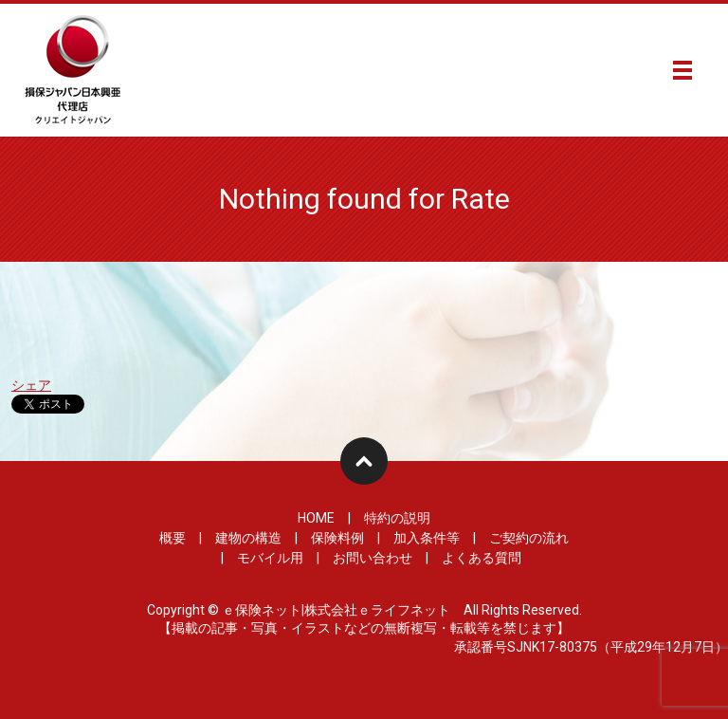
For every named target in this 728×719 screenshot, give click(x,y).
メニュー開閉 (682, 70)
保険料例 (337, 538)
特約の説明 (397, 518)
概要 (173, 538)
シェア (31, 385)
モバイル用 (270, 558)
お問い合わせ (373, 558)
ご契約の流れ (529, 538)
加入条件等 (427, 538)
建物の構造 (248, 538)
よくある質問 (482, 558)
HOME (316, 518)
